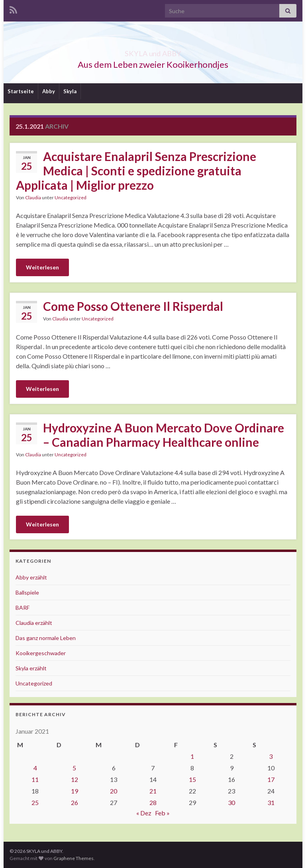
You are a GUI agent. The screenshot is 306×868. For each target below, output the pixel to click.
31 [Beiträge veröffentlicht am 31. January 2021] (271, 802)
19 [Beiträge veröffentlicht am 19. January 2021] (75, 791)
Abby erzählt (31, 577)
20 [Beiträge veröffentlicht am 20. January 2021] (114, 791)
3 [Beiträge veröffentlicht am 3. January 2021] (271, 756)
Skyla (70, 91)
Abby (49, 91)
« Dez (144, 813)
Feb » (162, 813)
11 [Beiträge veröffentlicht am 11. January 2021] (35, 779)
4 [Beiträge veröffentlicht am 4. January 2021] (35, 768)
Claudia (33, 197)
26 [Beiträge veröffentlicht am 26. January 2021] (75, 802)
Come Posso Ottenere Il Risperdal (133, 306)
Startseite (21, 91)
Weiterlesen (42, 267)
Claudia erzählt (34, 623)
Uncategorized (71, 197)
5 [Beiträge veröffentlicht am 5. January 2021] (74, 768)
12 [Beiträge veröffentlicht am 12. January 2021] (75, 779)
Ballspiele (27, 592)
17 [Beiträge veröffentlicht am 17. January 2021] (271, 779)
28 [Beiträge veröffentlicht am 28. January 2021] (153, 802)
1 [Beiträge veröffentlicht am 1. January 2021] (192, 756)
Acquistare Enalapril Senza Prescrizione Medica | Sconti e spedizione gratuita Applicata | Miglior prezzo (136, 171)
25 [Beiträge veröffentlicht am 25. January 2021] (35, 802)
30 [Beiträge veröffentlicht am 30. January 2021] (231, 802)
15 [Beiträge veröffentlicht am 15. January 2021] (192, 779)
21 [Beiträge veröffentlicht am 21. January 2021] (153, 791)
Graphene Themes (74, 858)
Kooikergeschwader (41, 653)
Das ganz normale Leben (46, 638)
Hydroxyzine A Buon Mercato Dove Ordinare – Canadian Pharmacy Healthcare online (164, 435)
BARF (23, 608)
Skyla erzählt (31, 668)
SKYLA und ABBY (153, 51)
